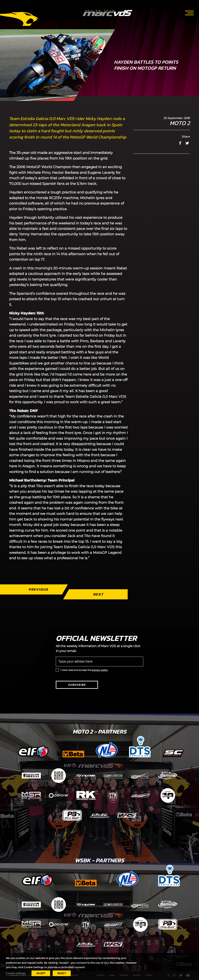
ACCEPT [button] (41, 973)
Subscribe (77, 685)
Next (98, 594)
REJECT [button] (62, 973)
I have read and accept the (84, 670)
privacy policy (100, 670)
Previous (38, 589)
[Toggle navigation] (189, 12)
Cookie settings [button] (16, 973)
